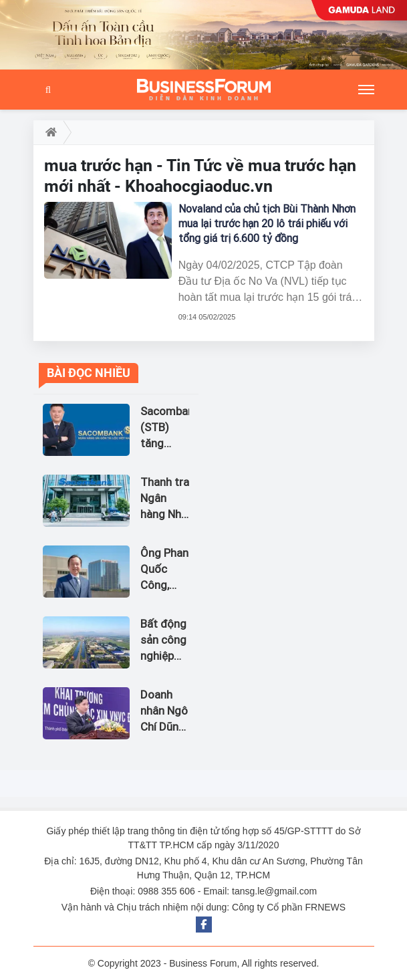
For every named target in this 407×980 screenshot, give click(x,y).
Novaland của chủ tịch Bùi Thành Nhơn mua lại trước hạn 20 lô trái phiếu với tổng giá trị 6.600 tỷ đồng (267, 224)
